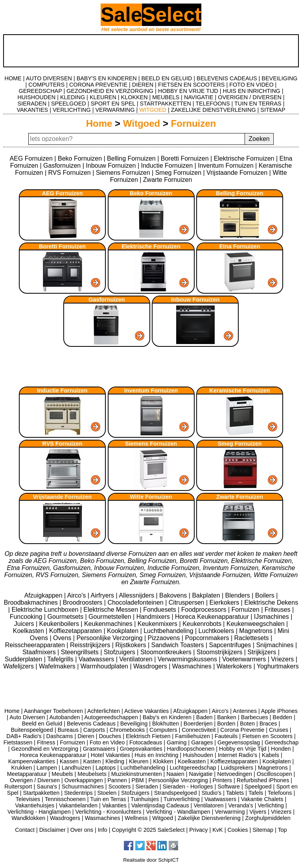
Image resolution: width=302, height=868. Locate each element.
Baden (204, 717)
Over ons (82, 830)
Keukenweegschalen (256, 624)
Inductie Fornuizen (167, 166)
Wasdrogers (151, 666)
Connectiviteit (199, 730)
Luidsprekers (237, 768)
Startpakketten (41, 793)
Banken (227, 717)
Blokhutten (166, 724)
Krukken (22, 768)
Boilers (266, 595)
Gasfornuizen (62, 166)
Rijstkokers (132, 645)
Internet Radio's (238, 755)
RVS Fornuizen (70, 173)
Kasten (92, 761)
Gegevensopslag (239, 742)
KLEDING (73, 97)
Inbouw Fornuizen (111, 166)
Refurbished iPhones (263, 780)
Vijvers (258, 812)
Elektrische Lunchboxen (46, 610)
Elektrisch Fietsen (148, 736)
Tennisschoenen (65, 799)
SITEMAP (273, 110)
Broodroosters (84, 602)
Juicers (25, 624)
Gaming (177, 742)
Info (103, 830)
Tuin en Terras (108, 799)
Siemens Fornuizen (123, 173)
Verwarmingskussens (188, 659)
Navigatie (201, 774)
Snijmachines (276, 645)
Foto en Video (107, 742)
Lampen (47, 768)
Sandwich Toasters (179, 645)
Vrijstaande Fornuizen (237, 173)
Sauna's (47, 787)
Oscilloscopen (274, 774)
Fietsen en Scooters (267, 736)
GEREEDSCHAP (40, 91)
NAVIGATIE (199, 97)
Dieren (86, 736)
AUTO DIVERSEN (49, 78)
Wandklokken (28, 818)
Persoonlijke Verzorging (110, 638)
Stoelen (107, 793)
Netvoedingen (235, 774)
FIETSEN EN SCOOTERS (192, 85)
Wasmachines (193, 666)
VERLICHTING (72, 110)
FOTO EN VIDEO (251, 85)
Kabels (271, 755)
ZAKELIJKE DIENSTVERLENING (214, 110)
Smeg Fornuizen (178, 173)
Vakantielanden (78, 805)
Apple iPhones (279, 711)
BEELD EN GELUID (167, 78)
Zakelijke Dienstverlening (209, 818)
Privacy (198, 830)
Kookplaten (124, 631)
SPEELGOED (69, 104)
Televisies (28, 799)
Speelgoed (258, 787)
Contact (25, 830)
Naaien (175, 774)
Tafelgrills (61, 659)
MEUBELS (166, 97)
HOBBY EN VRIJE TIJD (188, 91)
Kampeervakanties (32, 761)
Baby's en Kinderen (167, 717)
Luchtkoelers (217, 631)
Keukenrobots (203, 624)
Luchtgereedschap (193, 768)
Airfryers (103, 595)
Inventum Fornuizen (226, 166)
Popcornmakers (208, 638)
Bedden (282, 717)
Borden (226, 724)
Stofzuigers (120, 652)
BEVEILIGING (279, 78)
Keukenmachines (109, 624)
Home (99, 123)
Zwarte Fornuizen (168, 180)
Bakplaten (207, 595)
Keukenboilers (60, 624)
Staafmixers (40, 652)
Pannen (117, 780)
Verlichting (271, 805)
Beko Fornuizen (80, 158)
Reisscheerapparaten (36, 645)
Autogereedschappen (111, 717)
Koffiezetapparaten (76, 631)
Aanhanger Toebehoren (53, 711)
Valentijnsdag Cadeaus (160, 805)
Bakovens (174, 595)
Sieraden (147, 787)
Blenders (239, 595)
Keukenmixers (158, 624)
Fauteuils (226, 736)
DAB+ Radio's (24, 736)
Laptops (106, 768)
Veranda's (241, 805)
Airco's (77, 595)
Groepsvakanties (141, 749)
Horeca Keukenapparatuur (213, 617)
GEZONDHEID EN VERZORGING (110, 91)
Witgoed (142, 123)
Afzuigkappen (44, 595)
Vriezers (283, 659)
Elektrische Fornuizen (244, 158)
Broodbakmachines (32, 602)
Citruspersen (187, 602)
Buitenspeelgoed (32, 730)
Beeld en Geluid (42, 724)
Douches (110, 736)
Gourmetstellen (111, 617)
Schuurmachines (83, 787)
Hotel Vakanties (110, 755)
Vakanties (114, 805)
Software (229, 787)
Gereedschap (282, 742)
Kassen (69, 761)
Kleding (115, 761)
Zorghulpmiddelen (268, 818)
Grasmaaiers (99, 749)
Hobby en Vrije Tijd (243, 749)
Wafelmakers (58, 666)
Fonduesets (160, 610)
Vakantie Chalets (262, 799)
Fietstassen (18, 742)
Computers (163, 730)
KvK (217, 830)
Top (282, 830)
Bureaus (68, 730)
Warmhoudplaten (105, 666)
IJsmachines (272, 617)
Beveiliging (134, 724)
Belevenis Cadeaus (91, 724)
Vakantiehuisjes (35, 805)
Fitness (46, 742)
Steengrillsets (81, 652)
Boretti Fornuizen (185, 158)
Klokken (163, 761)
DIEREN (143, 85)
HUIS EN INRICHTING (252, 91)
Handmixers (154, 617)
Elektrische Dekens (271, 602)
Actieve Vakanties (146, 711)
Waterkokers (235, 666)
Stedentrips (78, 793)
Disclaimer (52, 830)
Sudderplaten (24, 659)
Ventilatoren (137, 659)
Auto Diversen (27, 717)
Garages (202, 742)
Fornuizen (194, 123)
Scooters (120, 787)
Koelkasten (29, 631)
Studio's (211, 793)
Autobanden (65, 717)
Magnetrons (257, 631)
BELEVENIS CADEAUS (227, 78)
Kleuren (139, 761)
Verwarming (230, 812)
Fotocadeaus (146, 742)
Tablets (235, 793)
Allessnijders (137, 595)
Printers (222, 780)
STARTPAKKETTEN (166, 104)
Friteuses (278, 610)
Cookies (238, 830)
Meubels (62, 774)
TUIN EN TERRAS (258, 104)
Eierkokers (225, 602)
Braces (268, 724)
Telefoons (280, 793)
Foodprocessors (205, 610)
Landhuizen (76, 768)
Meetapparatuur (27, 774)
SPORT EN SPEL (113, 104)
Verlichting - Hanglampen (39, 812)
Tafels (256, 793)
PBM (138, 780)
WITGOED (153, 110)
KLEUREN (103, 97)
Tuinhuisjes (145, 799)
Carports (94, 730)
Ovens (63, 638)
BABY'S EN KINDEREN (107, 78)
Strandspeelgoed (176, 793)
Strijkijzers (262, 652)
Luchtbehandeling (169, 631)
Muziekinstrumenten (137, 774)
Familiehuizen (192, 736)
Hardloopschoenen (191, 749)
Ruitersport (18, 787)
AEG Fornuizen (31, 158)
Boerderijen (198, 724)
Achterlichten (104, 711)
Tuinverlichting (182, 799)
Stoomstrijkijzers (220, 652)
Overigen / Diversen (35, 780)
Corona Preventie (242, 730)
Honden (281, 749)
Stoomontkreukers (167, 652)
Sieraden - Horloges (188, 787)
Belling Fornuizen (131, 158)
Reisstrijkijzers (91, 645)
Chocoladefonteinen (136, 602)
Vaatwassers (97, 659)
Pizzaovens (165, 638)
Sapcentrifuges (231, 645)
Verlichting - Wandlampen (178, 812)
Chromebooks (127, 730)
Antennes (245, 711)
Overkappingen (84, 780)
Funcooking (27, 617)
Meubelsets (92, 774)
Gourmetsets (66, 617)
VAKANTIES (32, 110)
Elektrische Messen (111, 610)
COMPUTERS (46, 85)
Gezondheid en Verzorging (44, 749)
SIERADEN (32, 104)
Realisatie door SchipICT (151, 860)
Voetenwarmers (245, 659)
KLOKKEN (134, 97)
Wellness (136, 818)
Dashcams (60, 736)
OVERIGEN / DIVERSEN (250, 97)
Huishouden (198, 755)
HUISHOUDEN (36, 97)
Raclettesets (252, 638)
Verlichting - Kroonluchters (109, 812)
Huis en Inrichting (156, 755)
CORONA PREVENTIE (98, 85)
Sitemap (263, 830)
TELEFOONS (213, 104)
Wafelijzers (19, 666)
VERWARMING (115, 110)
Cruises (279, 730)
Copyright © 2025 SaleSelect (148, 830)
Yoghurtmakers (278, 666)
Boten (247, 724)
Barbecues (255, 717)
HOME (13, 78)
